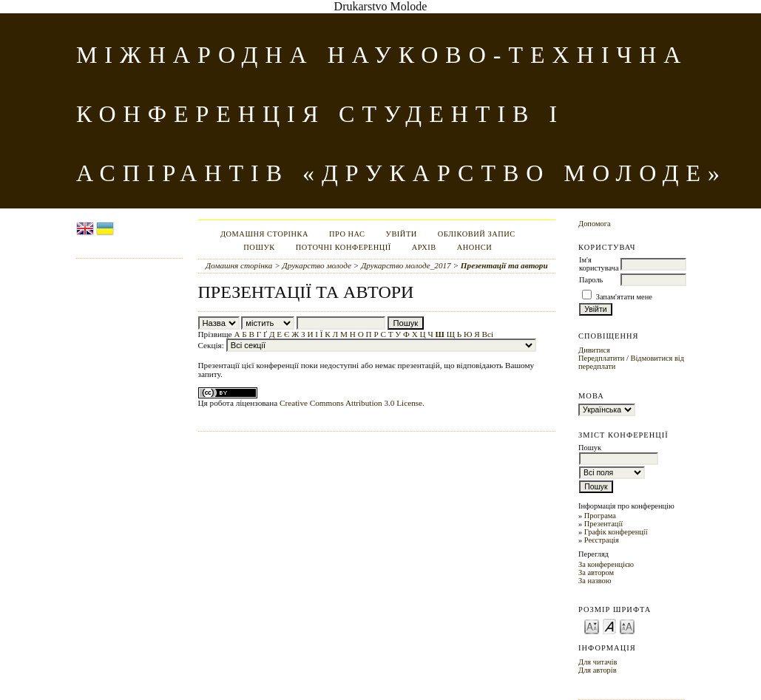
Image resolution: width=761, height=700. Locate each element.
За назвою (595, 581)
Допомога (595, 224)
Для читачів (598, 662)
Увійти (402, 234)
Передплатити (601, 358)
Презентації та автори (504, 265)
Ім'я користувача (599, 264)
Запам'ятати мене (624, 297)
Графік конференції (616, 532)
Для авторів (598, 670)
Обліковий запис (477, 234)
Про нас (347, 234)
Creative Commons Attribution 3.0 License (351, 403)
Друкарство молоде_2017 (406, 265)
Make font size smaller (592, 626)
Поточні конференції (344, 247)
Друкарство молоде (317, 265)
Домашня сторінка (264, 234)
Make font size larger (627, 626)
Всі (488, 334)
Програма (600, 516)
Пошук (259, 247)
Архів (424, 247)
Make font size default (609, 626)
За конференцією (606, 564)
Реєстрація (602, 540)
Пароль (591, 280)
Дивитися (594, 350)
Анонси (475, 247)
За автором (596, 572)
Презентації (603, 524)
